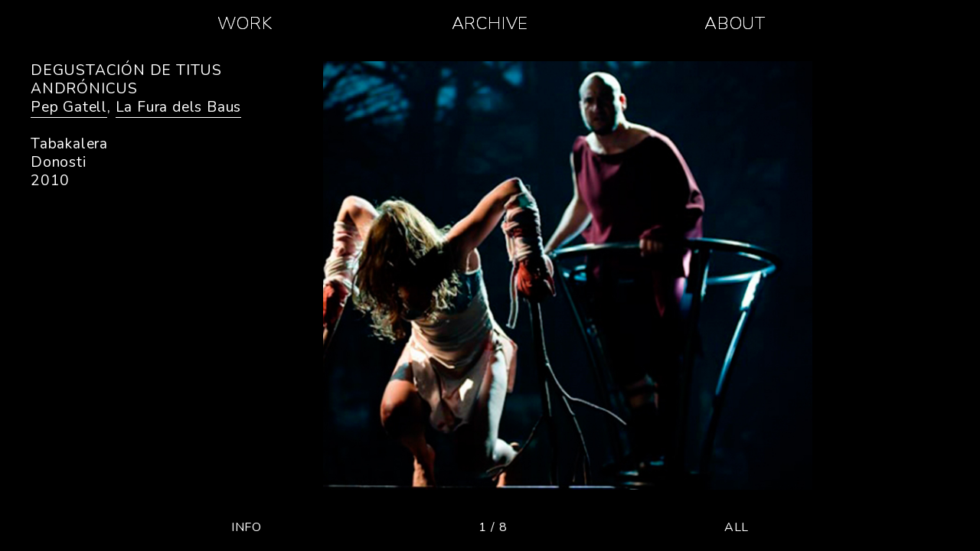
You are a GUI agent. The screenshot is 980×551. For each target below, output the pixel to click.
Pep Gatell (69, 107)
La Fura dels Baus (179, 107)
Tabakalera (69, 144)
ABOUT (735, 23)
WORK (245, 23)
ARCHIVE (490, 23)
